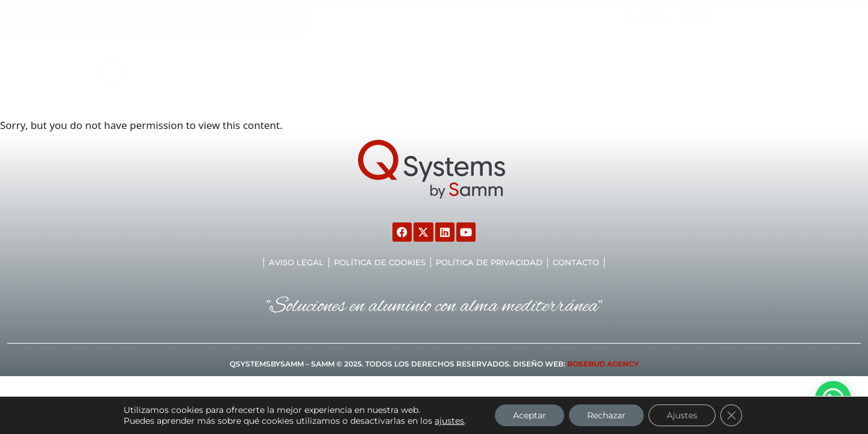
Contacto (576, 262)
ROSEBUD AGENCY (603, 364)
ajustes (449, 421)
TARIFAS (511, 80)
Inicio (293, 80)
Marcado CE (424, 80)
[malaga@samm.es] (445, 11)
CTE (473, 80)
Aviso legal (296, 262)
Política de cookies (380, 262)
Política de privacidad (489, 262)
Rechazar (606, 415)
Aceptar (530, 415)
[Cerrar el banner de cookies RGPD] (731, 415)
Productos (351, 80)
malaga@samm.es (501, 11)
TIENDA (557, 80)
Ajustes (682, 415)
